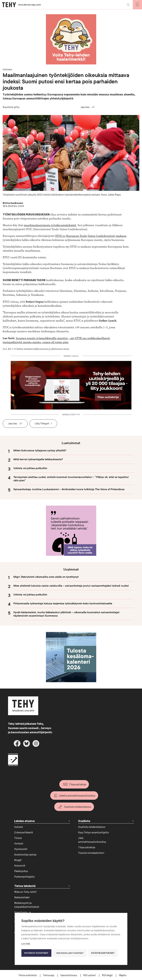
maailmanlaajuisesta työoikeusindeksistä (50, 225)
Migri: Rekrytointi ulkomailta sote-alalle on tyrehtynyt (46, 577)
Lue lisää (26, 944)
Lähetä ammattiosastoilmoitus (77, 796)
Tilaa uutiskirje (78, 784)
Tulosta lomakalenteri (91, 853)
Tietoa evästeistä (28, 975)
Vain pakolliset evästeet (70, 953)
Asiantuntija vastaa (25, 855)
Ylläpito (123, 975)
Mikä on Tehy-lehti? (25, 892)
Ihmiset (19, 844)
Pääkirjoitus (21, 871)
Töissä (18, 838)
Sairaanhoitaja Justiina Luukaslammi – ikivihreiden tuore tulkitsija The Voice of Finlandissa (69, 489)
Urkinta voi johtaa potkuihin (30, 468)
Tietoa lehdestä (25, 886)
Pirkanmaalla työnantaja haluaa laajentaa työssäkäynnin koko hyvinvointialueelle (63, 604)
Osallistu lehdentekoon (78, 807)
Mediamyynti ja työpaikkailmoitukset (27, 905)
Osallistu (84, 821)
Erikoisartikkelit (24, 833)
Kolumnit (20, 866)
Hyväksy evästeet (36, 953)
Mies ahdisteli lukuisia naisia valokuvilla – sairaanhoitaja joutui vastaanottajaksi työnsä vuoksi (71, 586)
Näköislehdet (22, 897)
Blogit (18, 860)
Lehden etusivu (24, 821)
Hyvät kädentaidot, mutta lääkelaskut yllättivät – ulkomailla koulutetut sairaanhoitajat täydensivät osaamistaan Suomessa (66, 614)
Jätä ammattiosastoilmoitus (92, 840)
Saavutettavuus (69, 975)
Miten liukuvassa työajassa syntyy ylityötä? (40, 450)
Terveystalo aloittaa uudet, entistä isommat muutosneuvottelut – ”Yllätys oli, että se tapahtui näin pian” (71, 479)
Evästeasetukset (103, 953)
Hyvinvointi (21, 849)
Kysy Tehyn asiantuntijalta (93, 833)
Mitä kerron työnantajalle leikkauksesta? (38, 459)
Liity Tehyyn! (42, 424)
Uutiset (19, 827)
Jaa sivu (85, 107)
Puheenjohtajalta (24, 877)
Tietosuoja (49, 975)
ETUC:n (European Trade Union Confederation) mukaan (91, 236)
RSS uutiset (90, 975)
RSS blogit (108, 975)
